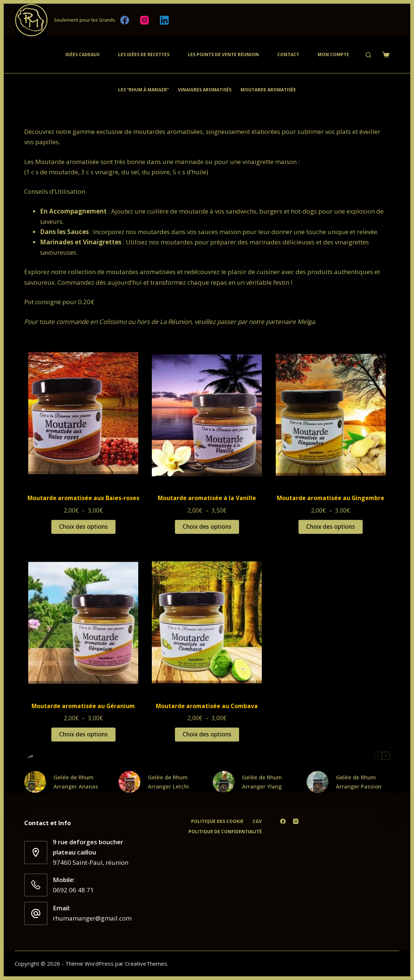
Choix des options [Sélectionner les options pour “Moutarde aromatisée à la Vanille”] (207, 527)
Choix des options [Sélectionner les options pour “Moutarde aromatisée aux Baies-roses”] (83, 527)
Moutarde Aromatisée (268, 90)
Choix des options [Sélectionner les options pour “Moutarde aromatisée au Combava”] (207, 734)
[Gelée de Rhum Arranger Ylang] (224, 782)
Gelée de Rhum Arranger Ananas (76, 782)
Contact (288, 54)
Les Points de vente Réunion (223, 54)
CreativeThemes (146, 963)
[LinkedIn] (164, 20)
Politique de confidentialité (225, 832)
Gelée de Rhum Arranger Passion (359, 782)
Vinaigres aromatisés (205, 90)
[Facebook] (125, 20)
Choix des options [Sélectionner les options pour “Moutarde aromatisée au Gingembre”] (331, 527)
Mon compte (333, 54)
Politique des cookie (217, 821)
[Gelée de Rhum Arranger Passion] (318, 782)
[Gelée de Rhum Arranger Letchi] (129, 782)
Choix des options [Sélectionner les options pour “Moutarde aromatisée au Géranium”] (83, 734)
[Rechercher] (368, 55)
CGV (257, 821)
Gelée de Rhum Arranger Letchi (168, 782)
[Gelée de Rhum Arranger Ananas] (35, 782)
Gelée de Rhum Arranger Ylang (262, 782)
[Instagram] (144, 20)
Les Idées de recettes (144, 54)
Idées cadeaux (83, 54)
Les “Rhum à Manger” (143, 90)
